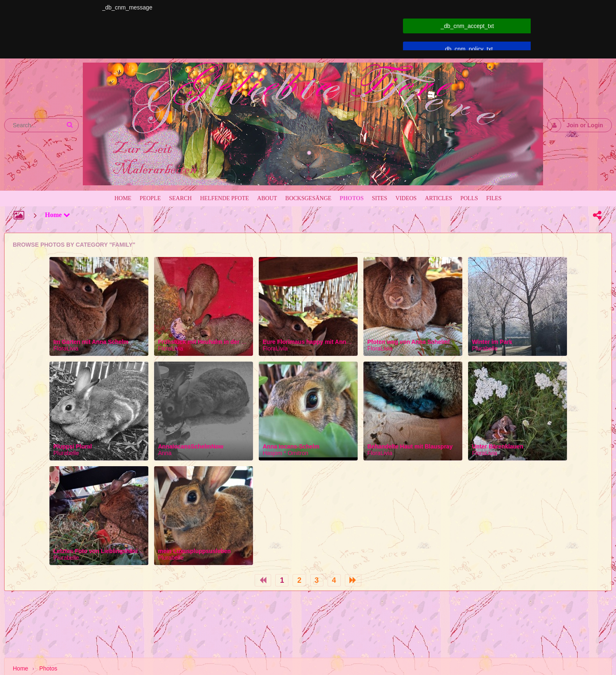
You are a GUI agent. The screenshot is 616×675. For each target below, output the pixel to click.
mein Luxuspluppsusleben (195, 551)
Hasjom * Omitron (286, 453)
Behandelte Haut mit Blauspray (410, 446)
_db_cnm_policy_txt (467, 49)
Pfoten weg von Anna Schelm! (409, 342)
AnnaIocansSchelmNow (191, 446)
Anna (165, 453)
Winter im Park (492, 342)
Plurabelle (485, 348)
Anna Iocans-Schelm (291, 446)
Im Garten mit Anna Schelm (91, 342)
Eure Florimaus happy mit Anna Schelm (317, 342)
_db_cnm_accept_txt (467, 26)
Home (57, 215)
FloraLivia (66, 348)
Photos (48, 668)
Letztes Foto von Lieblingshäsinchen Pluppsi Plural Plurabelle (139, 551)
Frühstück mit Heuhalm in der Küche (208, 342)
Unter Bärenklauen (498, 446)
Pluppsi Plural (73, 446)
